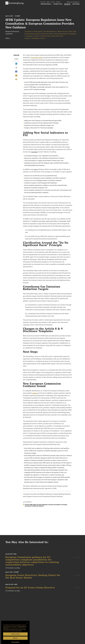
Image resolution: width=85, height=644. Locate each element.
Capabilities (58, 4)
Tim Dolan (28, 31)
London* (27, 38)
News (48, 2)
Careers (58, 2)
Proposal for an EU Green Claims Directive (30, 589)
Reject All (15, 641)
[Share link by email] (16, 75)
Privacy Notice (22, 629)
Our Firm (43, 2)
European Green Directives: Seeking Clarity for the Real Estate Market (33, 578)
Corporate (29, 36)
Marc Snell (73, 31)
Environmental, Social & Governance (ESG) (38, 34)
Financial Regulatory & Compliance (65, 34)
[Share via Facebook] (16, 72)
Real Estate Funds (57, 36)
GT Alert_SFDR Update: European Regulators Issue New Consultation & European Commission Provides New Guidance (46, 505)
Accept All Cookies (15, 637)
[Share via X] (16, 68)
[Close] (27, 626)
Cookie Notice (6, 630)
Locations (76, 4)
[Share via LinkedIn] (16, 64)
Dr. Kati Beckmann (50, 31)
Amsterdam (35, 38)
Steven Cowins (38, 31)
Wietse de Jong (63, 31)
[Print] (16, 79)
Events (53, 2)
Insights (67, 4)
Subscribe (16, 55)
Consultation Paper (37, 57)
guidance (35, 393)
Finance (37, 36)
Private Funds (46, 36)
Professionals (46, 4)
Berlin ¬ (43, 38)
